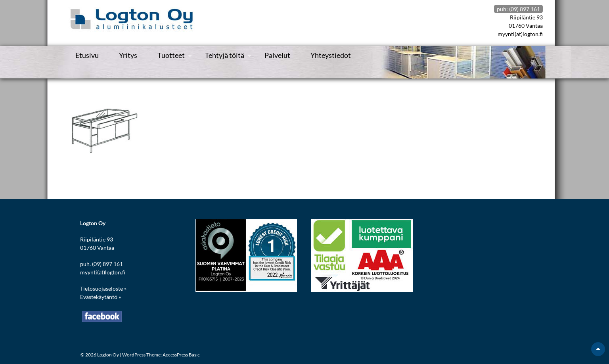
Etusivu (87, 55)
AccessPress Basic (181, 355)
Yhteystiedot (331, 55)
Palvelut (277, 55)
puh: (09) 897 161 (518, 9)
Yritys (128, 55)
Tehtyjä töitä (225, 55)
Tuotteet (171, 55)
